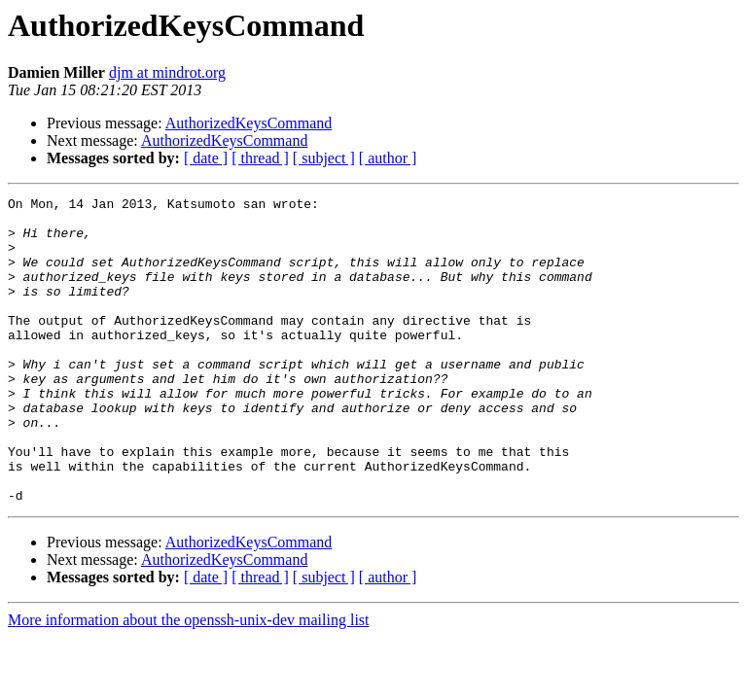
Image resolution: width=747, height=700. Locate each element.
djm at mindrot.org (167, 72)
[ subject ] (324, 158)
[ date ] (206, 158)
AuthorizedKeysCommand (249, 123)
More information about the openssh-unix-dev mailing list (189, 681)
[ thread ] (260, 158)
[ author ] (388, 158)
